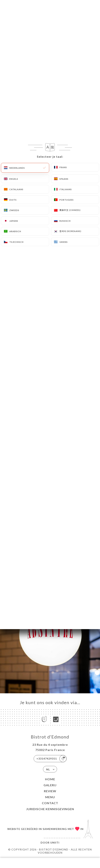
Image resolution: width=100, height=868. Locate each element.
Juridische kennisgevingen (50, 809)
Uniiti (55, 843)
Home (50, 779)
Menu (50, 797)
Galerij (50, 785)
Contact (50, 803)
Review (50, 791)
